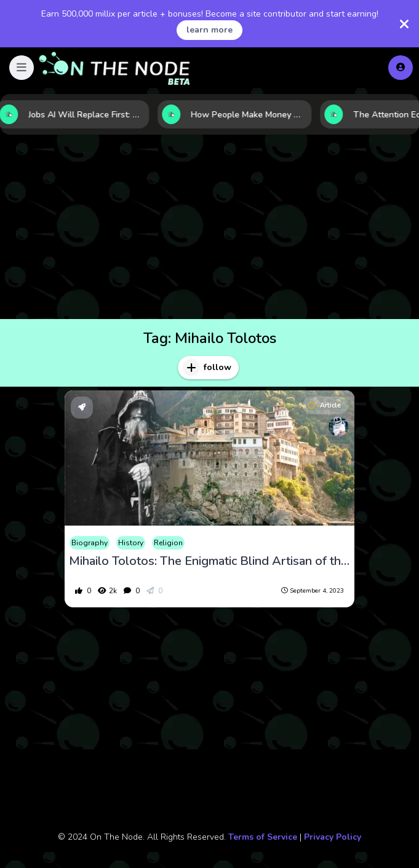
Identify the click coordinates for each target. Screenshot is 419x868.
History (131, 543)
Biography (90, 543)
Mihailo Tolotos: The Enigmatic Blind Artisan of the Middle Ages (210, 561)
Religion (168, 543)
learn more (209, 30)
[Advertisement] (209, 227)
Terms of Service (263, 837)
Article (325, 405)
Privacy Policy (333, 837)
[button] (22, 68)
